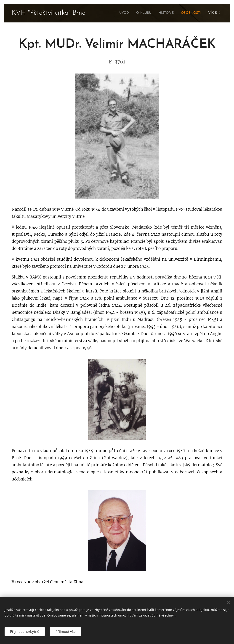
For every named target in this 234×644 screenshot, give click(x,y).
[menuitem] (118, 13)
